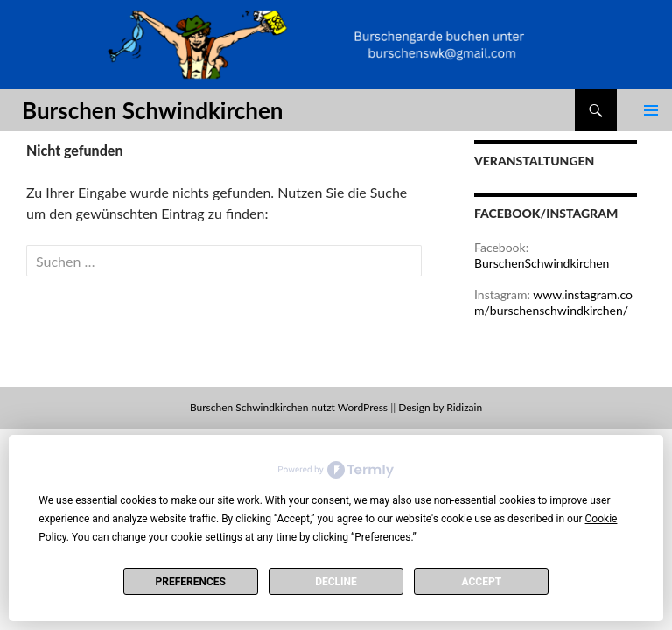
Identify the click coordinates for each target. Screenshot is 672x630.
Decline (336, 582)
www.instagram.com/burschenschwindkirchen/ (553, 302)
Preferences (190, 582)
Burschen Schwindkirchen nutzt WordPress (289, 407)
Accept (482, 582)
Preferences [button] (382, 537)
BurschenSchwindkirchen (542, 263)
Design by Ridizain (440, 407)
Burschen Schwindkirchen (152, 110)
